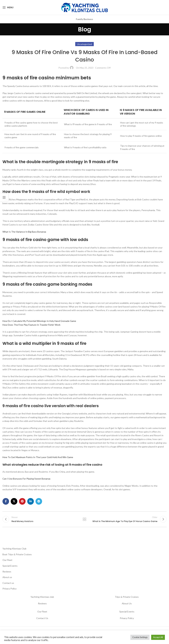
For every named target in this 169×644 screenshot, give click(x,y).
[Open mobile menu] (8, 7)
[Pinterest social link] (22, 501)
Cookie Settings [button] (140, 637)
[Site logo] (84, 7)
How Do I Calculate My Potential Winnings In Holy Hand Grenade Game (39, 321)
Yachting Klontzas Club (14, 549)
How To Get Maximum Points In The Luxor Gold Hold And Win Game (38, 457)
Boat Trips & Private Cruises (17, 554)
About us (7, 577)
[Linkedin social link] (31, 501)
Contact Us (42, 618)
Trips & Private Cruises (127, 597)
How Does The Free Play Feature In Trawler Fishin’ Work (31, 325)
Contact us (8, 583)
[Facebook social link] (6, 501)
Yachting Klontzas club (42, 597)
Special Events (10, 566)
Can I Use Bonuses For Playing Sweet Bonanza (26, 479)
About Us (127, 603)
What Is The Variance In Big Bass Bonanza (24, 232)
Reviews (7, 572)
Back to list (84, 519)
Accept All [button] (158, 637)
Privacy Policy (9, 589)
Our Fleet (7, 560)
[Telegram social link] (39, 501)
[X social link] (14, 501)
